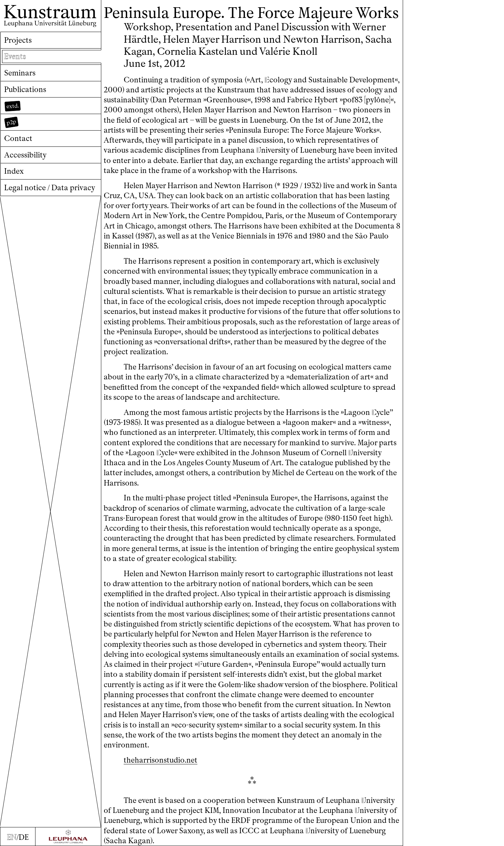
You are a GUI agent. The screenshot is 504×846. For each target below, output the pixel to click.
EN (12, 837)
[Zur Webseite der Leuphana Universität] (68, 837)
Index (14, 171)
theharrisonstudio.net (161, 760)
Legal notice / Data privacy (50, 188)
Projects (18, 40)
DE (24, 837)
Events (15, 56)
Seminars (20, 73)
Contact (18, 138)
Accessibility (25, 155)
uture (209, 664)
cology (278, 80)
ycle (381, 412)
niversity (273, 150)
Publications (25, 89)
